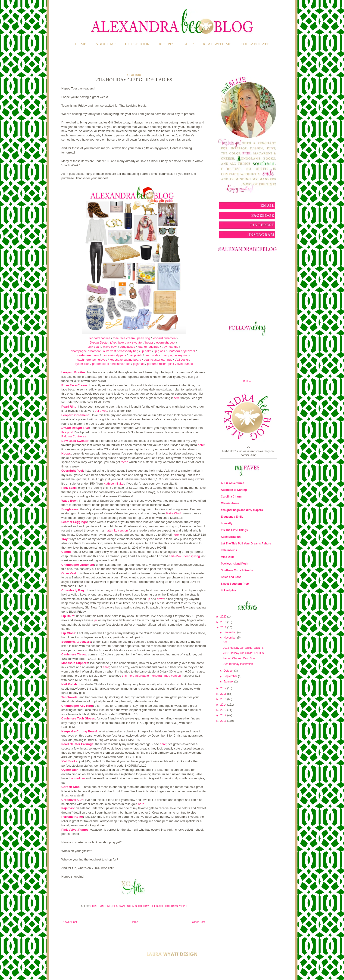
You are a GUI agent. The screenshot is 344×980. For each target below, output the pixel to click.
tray (164, 347)
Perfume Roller (72, 817)
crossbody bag (128, 351)
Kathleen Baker (114, 484)
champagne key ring (175, 355)
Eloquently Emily (232, 517)
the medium (77, 778)
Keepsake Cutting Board (79, 731)
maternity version (116, 530)
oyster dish (82, 364)
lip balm (146, 351)
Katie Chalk (174, 513)
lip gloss (159, 351)
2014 (224, 705)
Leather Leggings (74, 522)
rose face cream (124, 338)
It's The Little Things (234, 530)
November (230, 638)
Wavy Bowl (69, 501)
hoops (149, 343)
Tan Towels (69, 697)
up (149, 599)
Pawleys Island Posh (235, 564)
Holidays (172, 906)
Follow (247, 381)
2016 (224, 694)
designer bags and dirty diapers (242, 510)
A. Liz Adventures (233, 483)
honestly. (227, 523)
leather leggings (148, 347)
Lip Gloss (68, 633)
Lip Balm (68, 616)
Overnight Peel (72, 471)
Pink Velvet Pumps (75, 830)
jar (96, 620)
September (231, 676)
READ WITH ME (217, 44)
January (229, 682)
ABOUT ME (106, 44)
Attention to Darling (234, 490)
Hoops (66, 453)
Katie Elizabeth (231, 537)
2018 (224, 627)
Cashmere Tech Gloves (78, 718)
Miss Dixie (228, 557)
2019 (224, 622)
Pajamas (68, 808)
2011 (224, 721)
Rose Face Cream (74, 385)
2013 (224, 710)
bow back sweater (131, 343)
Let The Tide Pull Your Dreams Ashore (246, 544)
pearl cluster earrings (158, 360)
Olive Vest (69, 573)
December (230, 632)
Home (81, 44)
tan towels (152, 355)
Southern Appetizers (181, 351)
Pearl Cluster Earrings (77, 744)
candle (174, 347)
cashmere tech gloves (92, 360)
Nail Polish (69, 684)
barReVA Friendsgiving (185, 556)
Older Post (199, 922)
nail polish (135, 355)
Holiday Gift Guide (151, 906)
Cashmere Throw (74, 654)
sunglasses (127, 347)
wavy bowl (110, 347)
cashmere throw (88, 355)
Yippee (183, 906)
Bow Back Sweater (75, 441)
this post (67, 432)
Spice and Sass (231, 577)
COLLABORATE (255, 44)
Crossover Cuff (72, 800)
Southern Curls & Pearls (237, 570)
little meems (229, 550)
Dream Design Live (103, 343)
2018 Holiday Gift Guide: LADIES (243, 653)
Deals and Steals (125, 906)
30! (225, 642)
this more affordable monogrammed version (152, 676)
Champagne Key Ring (77, 706)
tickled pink (228, 590)
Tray (64, 539)
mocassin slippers (114, 355)
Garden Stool (71, 787)
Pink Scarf (69, 488)
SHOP (189, 44)
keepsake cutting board (125, 360)
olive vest (110, 351)
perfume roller (156, 364)
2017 (224, 688)
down (161, 599)
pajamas (139, 364)
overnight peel (166, 343)
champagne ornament (86, 351)
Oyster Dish (70, 770)
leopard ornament (164, 338)
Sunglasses (70, 509)
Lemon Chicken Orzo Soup (240, 658)
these (125, 462)
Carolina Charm (231, 497)
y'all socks (182, 360)
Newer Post (70, 922)
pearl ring (144, 338)
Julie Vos (101, 411)
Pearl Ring (69, 407)
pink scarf (94, 347)
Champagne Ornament (78, 565)
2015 (224, 699)
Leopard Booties (73, 372)
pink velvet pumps (181, 364)
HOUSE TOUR (137, 44)
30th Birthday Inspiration (238, 664)
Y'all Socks (69, 761)
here (177, 398)
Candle (66, 552)
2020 (224, 617)
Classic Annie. (230, 503)
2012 (224, 715)
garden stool (101, 364)
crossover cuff (121, 364)
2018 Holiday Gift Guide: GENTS (243, 648)
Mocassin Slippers (75, 663)
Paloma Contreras (74, 436)
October (229, 671)
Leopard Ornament (75, 415)
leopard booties (100, 338)
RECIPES (167, 44)
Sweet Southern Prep (235, 584)
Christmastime (101, 906)
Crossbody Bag (73, 590)
